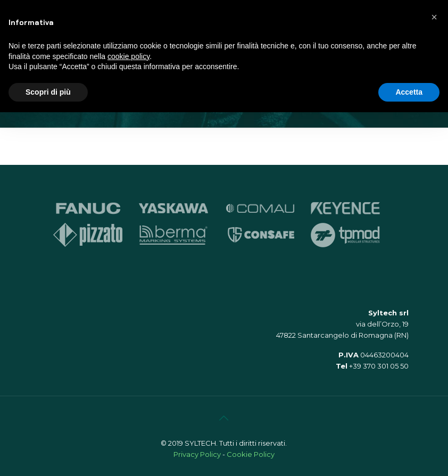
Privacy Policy (197, 454)
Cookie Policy (251, 454)
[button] (434, 17)
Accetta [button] (409, 92)
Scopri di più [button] (48, 92)
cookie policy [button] (128, 56)
